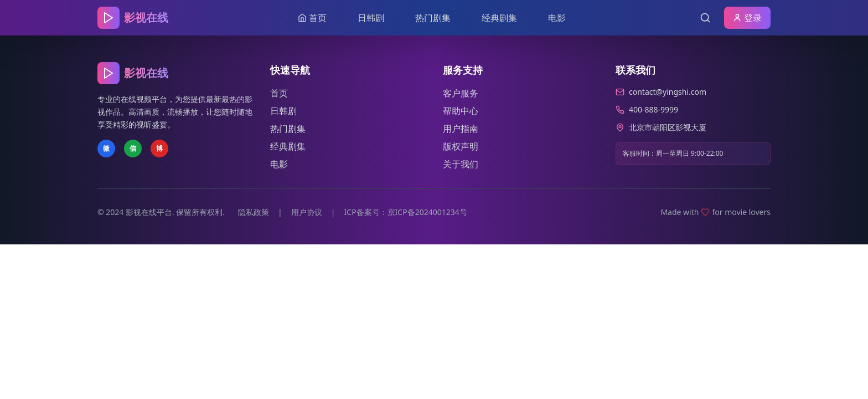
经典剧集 (499, 18)
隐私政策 (254, 212)
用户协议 (307, 212)
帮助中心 (461, 111)
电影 (557, 18)
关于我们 (461, 164)
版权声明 (461, 146)
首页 (279, 93)
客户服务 (461, 93)
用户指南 (461, 129)
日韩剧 (371, 18)
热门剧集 (433, 18)
